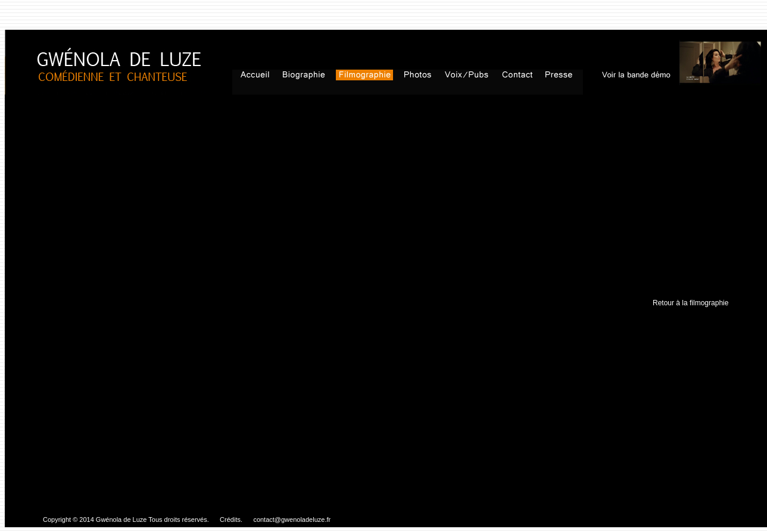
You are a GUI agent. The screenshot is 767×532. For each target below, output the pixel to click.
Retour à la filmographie (690, 303)
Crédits (229, 520)
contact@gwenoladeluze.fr (292, 520)
